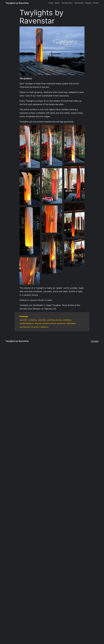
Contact (95, 341)
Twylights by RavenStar (17, 3)
